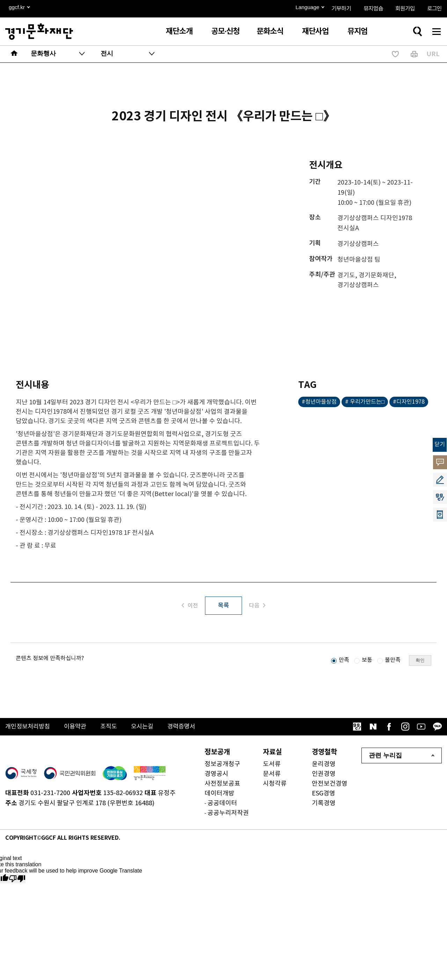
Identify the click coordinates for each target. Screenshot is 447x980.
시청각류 (275, 785)
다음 (259, 606)
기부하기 (341, 9)
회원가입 (405, 9)
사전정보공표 (222, 785)
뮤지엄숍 (373, 9)
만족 (344, 661)
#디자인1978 (409, 402)
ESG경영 (324, 795)
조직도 (113, 728)
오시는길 (148, 728)
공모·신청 (225, 31)
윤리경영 (324, 765)
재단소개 (179, 31)
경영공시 (217, 775)
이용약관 (79, 728)
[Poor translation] (17, 880)
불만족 (393, 661)
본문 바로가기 (0, 0)
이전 (188, 606)
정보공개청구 (222, 765)
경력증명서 (189, 728)
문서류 (272, 775)
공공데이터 (222, 804)
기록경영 (324, 804)
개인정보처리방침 (29, 728)
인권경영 (324, 775)
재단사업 (315, 31)
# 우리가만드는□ (365, 402)
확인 (420, 661)
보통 (367, 661)
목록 (223, 606)
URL (433, 54)
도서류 (272, 765)
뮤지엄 (357, 31)
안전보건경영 (330, 785)
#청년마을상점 (319, 402)
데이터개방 (219, 795)
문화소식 (270, 31)
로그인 (434, 9)
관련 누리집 (385, 757)
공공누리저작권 (228, 814)
